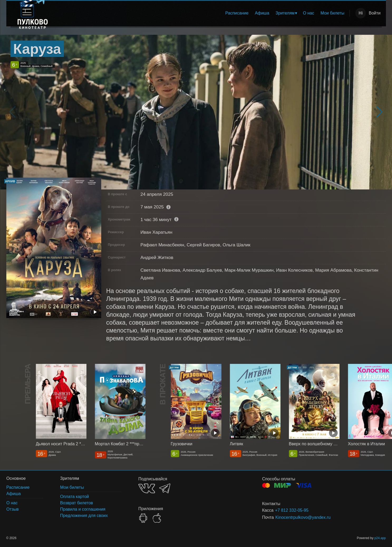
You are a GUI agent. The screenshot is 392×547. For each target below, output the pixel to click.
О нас (309, 13)
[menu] (203, 13)
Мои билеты (332, 13)
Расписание (237, 13)
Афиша (262, 13)
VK (147, 488)
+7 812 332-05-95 (292, 510)
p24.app (380, 538)
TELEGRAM (165, 488)
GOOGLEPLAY (143, 518)
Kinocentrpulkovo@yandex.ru (303, 517)
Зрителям (285, 13)
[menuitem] (237, 13)
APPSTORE (157, 518)
